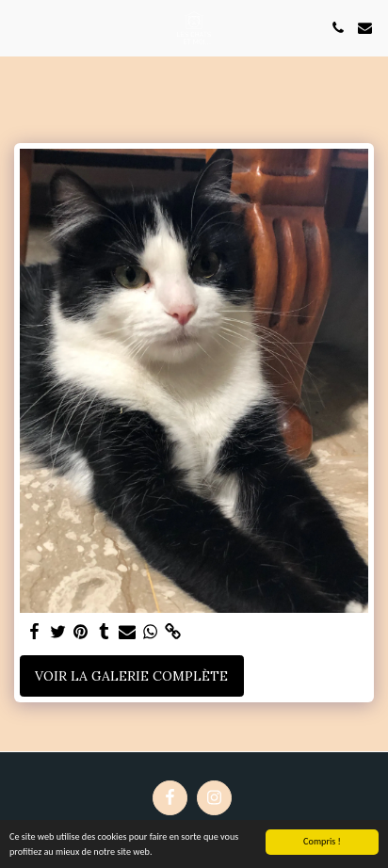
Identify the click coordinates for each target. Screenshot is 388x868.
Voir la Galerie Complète (131, 676)
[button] (21, 27)
